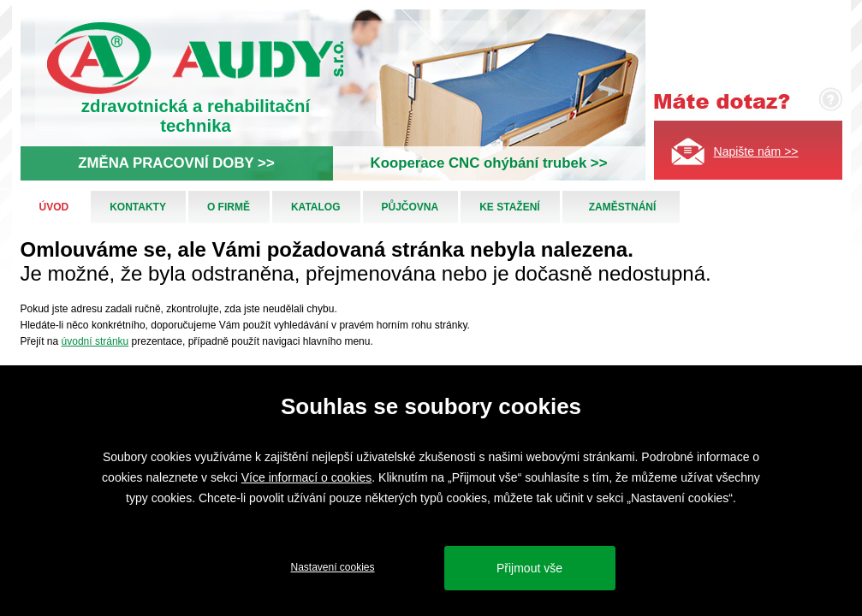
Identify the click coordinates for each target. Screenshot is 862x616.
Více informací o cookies (307, 477)
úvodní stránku (95, 341)
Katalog (316, 207)
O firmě (229, 207)
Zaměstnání (623, 207)
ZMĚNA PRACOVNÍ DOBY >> (176, 163)
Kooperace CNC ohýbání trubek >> (489, 163)
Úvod (54, 207)
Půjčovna (410, 207)
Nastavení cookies (332, 567)
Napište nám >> (756, 151)
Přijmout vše (529, 568)
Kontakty (138, 207)
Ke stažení (509, 207)
